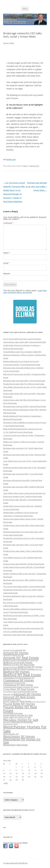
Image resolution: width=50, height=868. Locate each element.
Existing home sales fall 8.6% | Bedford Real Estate (24, 564)
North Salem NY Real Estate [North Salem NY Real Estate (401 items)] (17, 701)
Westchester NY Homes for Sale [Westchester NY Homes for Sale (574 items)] (22, 741)
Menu (25, 8)
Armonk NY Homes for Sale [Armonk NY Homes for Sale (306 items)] (13, 655)
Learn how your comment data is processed (25, 291)
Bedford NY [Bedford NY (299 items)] (38, 669)
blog (25, 166)
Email (6, 263)
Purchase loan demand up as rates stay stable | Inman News (36, 186)
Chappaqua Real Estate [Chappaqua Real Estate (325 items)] (12, 687)
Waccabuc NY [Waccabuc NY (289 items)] (8, 722)
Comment (8, 223)
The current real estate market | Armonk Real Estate (24, 586)
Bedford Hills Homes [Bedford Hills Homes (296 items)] (11, 667)
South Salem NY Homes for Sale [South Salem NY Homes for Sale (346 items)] (17, 717)
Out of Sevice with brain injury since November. (22, 339)
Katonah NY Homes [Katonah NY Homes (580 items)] (27, 694)
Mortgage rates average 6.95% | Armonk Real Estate (24, 381)
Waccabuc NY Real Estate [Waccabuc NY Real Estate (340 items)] (23, 722)
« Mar (5, 783)
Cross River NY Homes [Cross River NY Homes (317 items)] (30, 687)
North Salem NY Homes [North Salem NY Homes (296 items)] (12, 699)
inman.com (11, 159)
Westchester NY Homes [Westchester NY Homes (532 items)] (19, 736)
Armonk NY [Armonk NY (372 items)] (21, 650)
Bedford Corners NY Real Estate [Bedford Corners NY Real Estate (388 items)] (19, 665)
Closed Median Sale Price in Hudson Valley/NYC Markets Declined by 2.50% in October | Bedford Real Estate (25, 355)
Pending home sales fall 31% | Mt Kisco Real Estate (24, 384)
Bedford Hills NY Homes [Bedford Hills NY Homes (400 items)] (30, 667)
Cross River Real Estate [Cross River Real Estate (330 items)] (13, 692)
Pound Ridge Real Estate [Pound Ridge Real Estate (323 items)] (13, 713)
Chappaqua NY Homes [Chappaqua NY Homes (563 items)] (19, 680)
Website (7, 274)
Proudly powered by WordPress (15, 863)
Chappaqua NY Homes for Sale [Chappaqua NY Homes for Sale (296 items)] (14, 683)
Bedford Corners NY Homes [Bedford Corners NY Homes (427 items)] (18, 663)
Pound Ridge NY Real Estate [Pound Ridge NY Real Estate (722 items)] (20, 709)
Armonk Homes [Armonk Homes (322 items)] (9, 650)
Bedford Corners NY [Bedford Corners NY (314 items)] (31, 660)
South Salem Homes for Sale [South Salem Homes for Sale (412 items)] (18, 715)
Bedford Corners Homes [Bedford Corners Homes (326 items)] (13, 660)
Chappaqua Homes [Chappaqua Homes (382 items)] (12, 678)
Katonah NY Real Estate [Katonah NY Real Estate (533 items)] (19, 697)
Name (7, 253)
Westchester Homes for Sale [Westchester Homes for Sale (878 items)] (25, 729)
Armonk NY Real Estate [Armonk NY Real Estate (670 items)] (21, 658)
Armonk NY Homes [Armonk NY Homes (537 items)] (16, 653)
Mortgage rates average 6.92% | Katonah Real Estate (25, 406)
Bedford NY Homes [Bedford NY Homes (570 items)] (16, 672)
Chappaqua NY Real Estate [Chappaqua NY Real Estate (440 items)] (18, 685)
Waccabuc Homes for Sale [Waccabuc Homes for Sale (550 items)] (21, 720)
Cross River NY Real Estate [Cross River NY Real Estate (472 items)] (19, 689)
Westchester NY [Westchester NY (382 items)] (11, 734)
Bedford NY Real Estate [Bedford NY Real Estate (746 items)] (22, 675)
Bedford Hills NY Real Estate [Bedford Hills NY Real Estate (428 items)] (18, 669)
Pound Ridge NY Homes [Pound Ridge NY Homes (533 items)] (19, 704)
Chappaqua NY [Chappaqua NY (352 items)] (28, 678)
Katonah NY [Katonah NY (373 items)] (9, 694)
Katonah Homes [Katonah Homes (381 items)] (30, 691)
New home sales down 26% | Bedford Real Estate (23, 635)
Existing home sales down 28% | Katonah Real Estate (25, 342)
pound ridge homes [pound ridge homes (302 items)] (38, 702)
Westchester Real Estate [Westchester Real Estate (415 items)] (15, 745)
